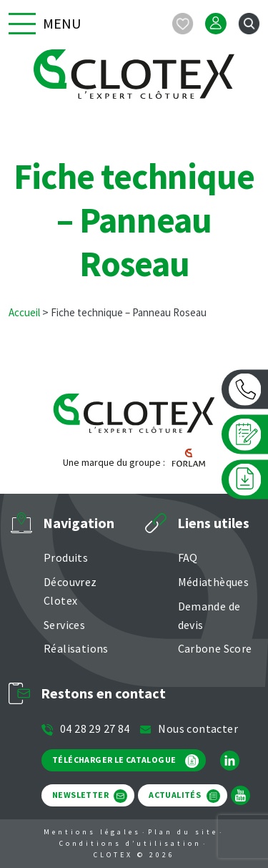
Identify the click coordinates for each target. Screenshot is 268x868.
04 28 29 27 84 (85, 728)
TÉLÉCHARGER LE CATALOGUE (125, 761)
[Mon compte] (216, 24)
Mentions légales (92, 832)
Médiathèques (214, 582)
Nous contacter (189, 728)
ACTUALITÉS (184, 796)
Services (64, 625)
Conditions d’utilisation (130, 843)
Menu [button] (45, 24)
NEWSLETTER (90, 796)
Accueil (24, 312)
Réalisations (76, 648)
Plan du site (183, 832)
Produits (66, 557)
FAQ (188, 557)
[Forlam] (185, 462)
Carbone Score (215, 648)
